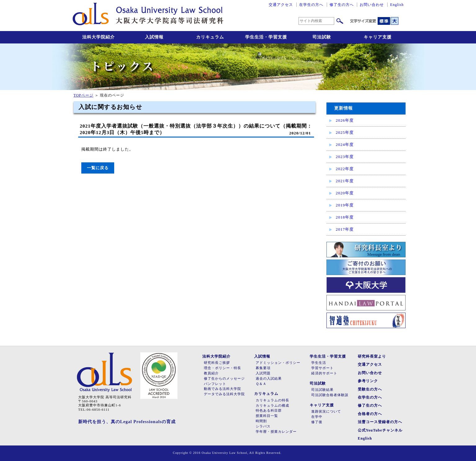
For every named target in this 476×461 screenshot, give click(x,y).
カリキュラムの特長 (272, 400)
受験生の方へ (370, 389)
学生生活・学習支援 (266, 37)
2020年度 (345, 193)
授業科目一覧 (267, 416)
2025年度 (345, 132)
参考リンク (368, 381)
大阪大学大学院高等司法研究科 (148, 16)
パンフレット (215, 384)
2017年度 (345, 229)
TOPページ (83, 95)
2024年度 (345, 145)
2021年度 (345, 181)
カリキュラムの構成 (272, 406)
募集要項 (263, 368)
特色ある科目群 (269, 411)
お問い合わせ (372, 5)
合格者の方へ (370, 414)
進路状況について (326, 411)
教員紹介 (211, 373)
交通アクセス (281, 5)
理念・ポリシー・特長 (222, 368)
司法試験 (322, 37)
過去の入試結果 (269, 379)
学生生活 (319, 363)
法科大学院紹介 (99, 37)
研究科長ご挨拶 (217, 363)
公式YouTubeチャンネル (380, 430)
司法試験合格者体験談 (330, 395)
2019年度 (345, 205)
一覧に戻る (98, 168)
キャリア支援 (378, 37)
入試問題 (263, 373)
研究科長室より (372, 356)
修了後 (317, 422)
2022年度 (345, 169)
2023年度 (345, 157)
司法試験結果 (322, 390)
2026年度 (345, 120)
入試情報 (154, 37)
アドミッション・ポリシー (278, 363)
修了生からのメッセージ (224, 379)
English (397, 5)
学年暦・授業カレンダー (276, 432)
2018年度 (345, 217)
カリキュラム (210, 37)
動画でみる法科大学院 (222, 389)
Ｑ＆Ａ (261, 384)
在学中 (317, 417)
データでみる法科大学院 (224, 394)
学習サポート (322, 368)
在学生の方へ (311, 5)
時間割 (261, 421)
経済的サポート (324, 373)
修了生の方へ (342, 5)
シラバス (263, 426)
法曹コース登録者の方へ (380, 422)
